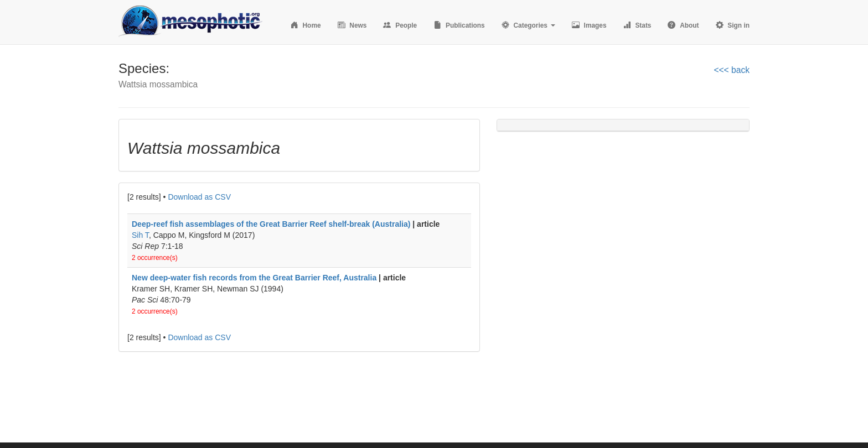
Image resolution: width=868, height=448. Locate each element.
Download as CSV (199, 197)
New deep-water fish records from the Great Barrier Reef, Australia (254, 278)
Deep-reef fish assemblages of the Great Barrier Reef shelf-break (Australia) (271, 224)
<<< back (732, 70)
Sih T (140, 235)
